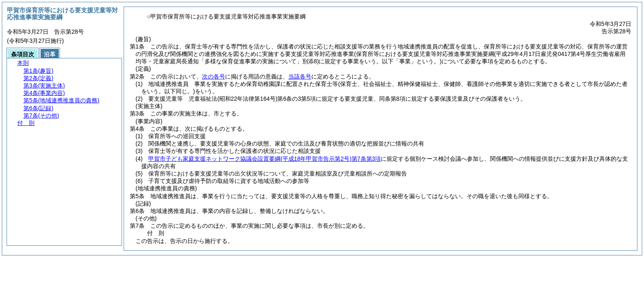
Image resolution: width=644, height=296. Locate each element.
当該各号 (300, 76)
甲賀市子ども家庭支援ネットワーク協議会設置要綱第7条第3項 (264, 159)
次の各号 (214, 76)
